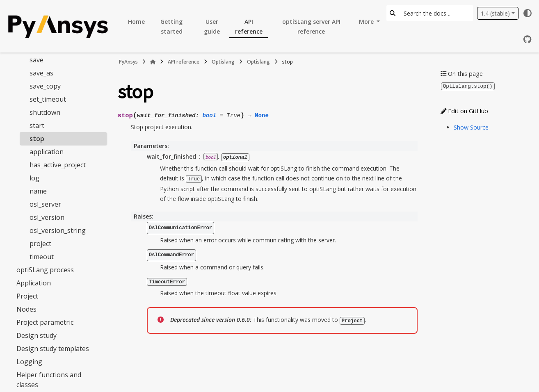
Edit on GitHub (464, 111)
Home (136, 22)
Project (27, 296)
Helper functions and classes (49, 380)
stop (37, 139)
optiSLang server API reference (311, 26)
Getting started (171, 26)
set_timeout (48, 99)
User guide (212, 26)
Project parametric (45, 322)
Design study (37, 335)
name (38, 191)
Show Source (471, 127)
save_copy (45, 86)
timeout (42, 257)
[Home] (153, 62)
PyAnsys (128, 62)
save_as (41, 73)
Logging (29, 362)
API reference (249, 26)
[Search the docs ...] (436, 13)
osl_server (45, 204)
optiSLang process (45, 270)
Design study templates (53, 349)
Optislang (223, 62)
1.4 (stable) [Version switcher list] (495, 13)
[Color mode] (528, 13)
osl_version (47, 217)
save (37, 60)
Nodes (26, 309)
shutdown (45, 112)
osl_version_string (58, 230)
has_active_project (58, 165)
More (367, 22)
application (47, 152)
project (40, 244)
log (34, 178)
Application (34, 283)
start (37, 125)
